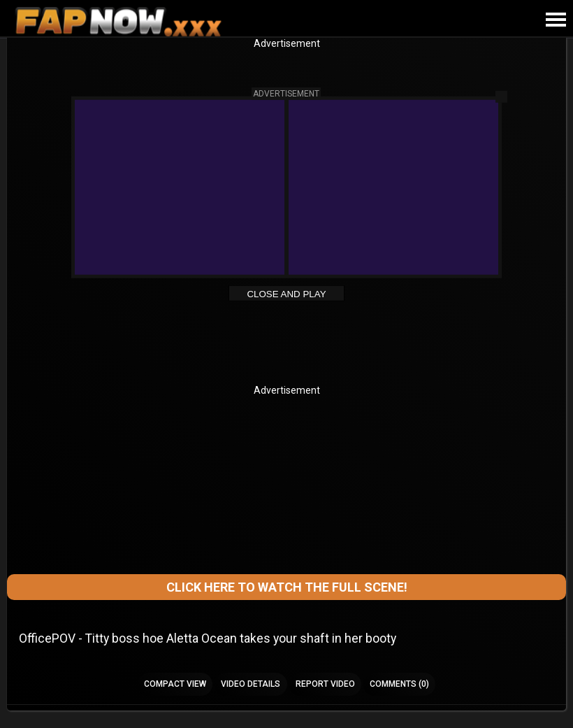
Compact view (175, 684)
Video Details (251, 684)
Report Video (325, 684)
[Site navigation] (556, 20)
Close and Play (286, 294)
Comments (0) (399, 684)
